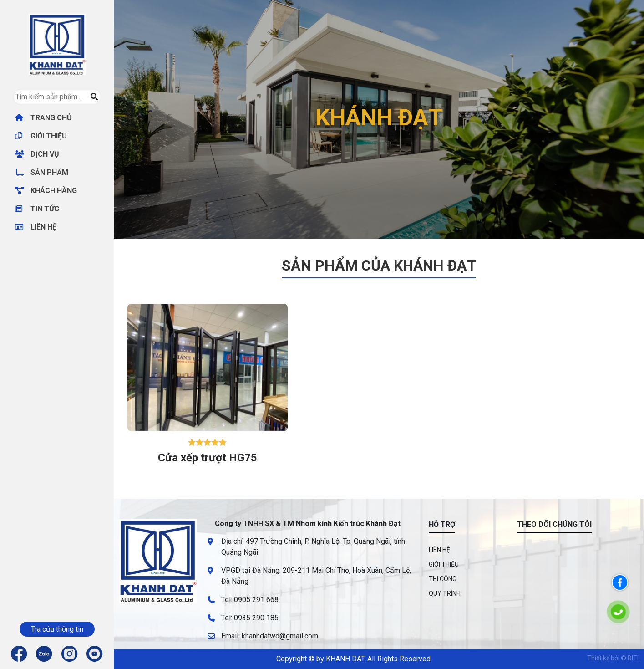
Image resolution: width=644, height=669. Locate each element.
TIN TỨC (37, 209)
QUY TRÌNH (445, 593)
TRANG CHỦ (43, 118)
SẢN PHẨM (42, 172)
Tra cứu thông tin (57, 629)
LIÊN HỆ (36, 227)
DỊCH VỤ (37, 154)
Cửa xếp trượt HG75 (208, 458)
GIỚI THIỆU (41, 136)
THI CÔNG (443, 579)
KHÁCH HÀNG (46, 191)
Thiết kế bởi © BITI (613, 658)
